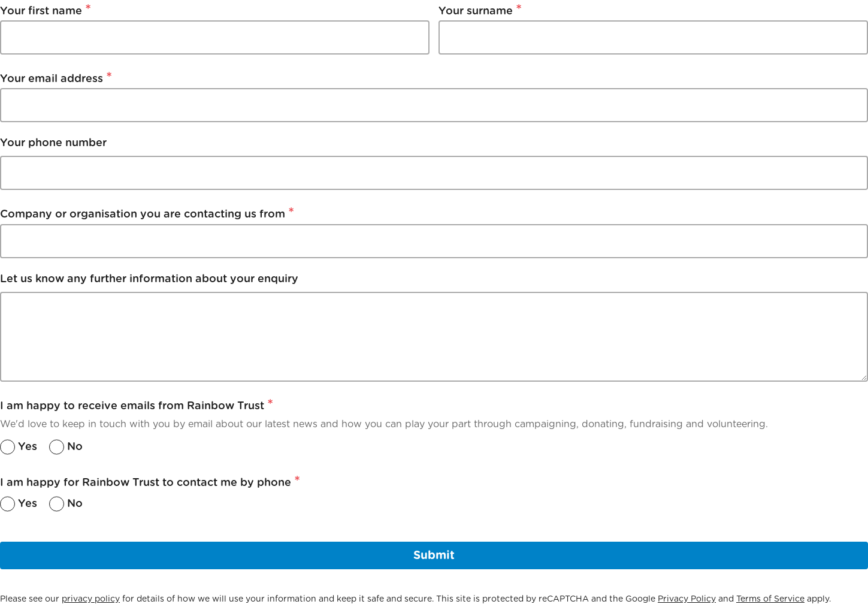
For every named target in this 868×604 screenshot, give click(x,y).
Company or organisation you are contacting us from (147, 212)
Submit (434, 555)
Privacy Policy (687, 599)
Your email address (56, 77)
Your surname (480, 9)
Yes (28, 446)
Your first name (46, 9)
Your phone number (53, 142)
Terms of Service (770, 599)
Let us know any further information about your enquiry (149, 278)
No (75, 446)
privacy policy (91, 599)
